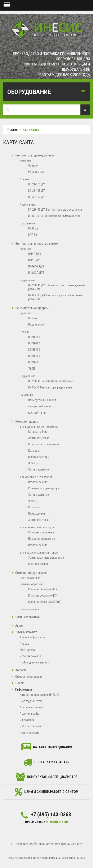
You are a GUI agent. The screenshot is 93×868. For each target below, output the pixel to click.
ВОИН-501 (34, 362)
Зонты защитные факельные (46, 558)
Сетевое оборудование (31, 573)
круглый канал (37, 413)
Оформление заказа (29, 677)
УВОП (32, 369)
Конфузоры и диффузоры (44, 488)
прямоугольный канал (42, 400)
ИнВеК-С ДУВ (36, 273)
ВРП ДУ (33, 235)
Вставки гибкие (38, 432)
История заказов (30, 656)
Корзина (21, 670)
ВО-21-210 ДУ (37, 184)
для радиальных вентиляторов (39, 427)
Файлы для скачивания (34, 662)
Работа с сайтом (30, 726)
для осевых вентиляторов (36, 477)
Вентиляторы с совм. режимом (37, 244)
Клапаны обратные (32, 584)
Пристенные (27, 223)
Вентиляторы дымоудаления (35, 155)
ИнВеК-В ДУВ (36, 266)
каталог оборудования (53, 747)
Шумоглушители (30, 609)
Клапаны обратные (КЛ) (43, 596)
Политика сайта (30, 714)
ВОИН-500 (34, 356)
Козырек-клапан (38, 564)
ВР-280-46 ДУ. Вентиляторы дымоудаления (55, 210)
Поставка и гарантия (52, 762)
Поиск (19, 683)
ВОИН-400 (34, 350)
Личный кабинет (26, 632)
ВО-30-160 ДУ (37, 197)
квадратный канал (40, 406)
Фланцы (33, 463)
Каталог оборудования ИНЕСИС (39, 695)
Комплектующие (27, 422)
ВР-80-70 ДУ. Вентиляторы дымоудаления (54, 216)
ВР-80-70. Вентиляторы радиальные (50, 387)
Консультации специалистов (52, 777)
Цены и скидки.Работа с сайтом (51, 792)
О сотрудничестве (31, 701)
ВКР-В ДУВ (35, 254)
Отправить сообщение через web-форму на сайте (47, 844)
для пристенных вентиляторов (39, 553)
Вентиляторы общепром (32, 308)
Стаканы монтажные (41, 532)
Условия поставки (31, 707)
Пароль (25, 644)
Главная (12, 130)
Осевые (33, 166)
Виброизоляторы (39, 457)
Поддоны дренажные (42, 539)
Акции (19, 626)
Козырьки (34, 451)
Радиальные (36, 172)
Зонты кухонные (30, 578)
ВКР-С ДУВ (35, 260)
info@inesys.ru (57, 822)
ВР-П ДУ (33, 228)
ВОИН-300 (34, 343)
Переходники (37, 514)
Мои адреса (27, 650)
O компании (27, 720)
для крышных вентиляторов (37, 527)
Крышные (26, 160)
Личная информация (33, 637)
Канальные (27, 395)
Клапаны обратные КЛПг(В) (45, 602)
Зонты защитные (39, 438)
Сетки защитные (39, 469)
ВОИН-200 (34, 337)
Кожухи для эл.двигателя (44, 444)
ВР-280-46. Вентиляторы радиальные (51, 381)
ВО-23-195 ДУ (37, 191)
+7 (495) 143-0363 (51, 815)
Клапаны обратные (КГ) (43, 589)
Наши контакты (29, 732)
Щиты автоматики (27, 617)
